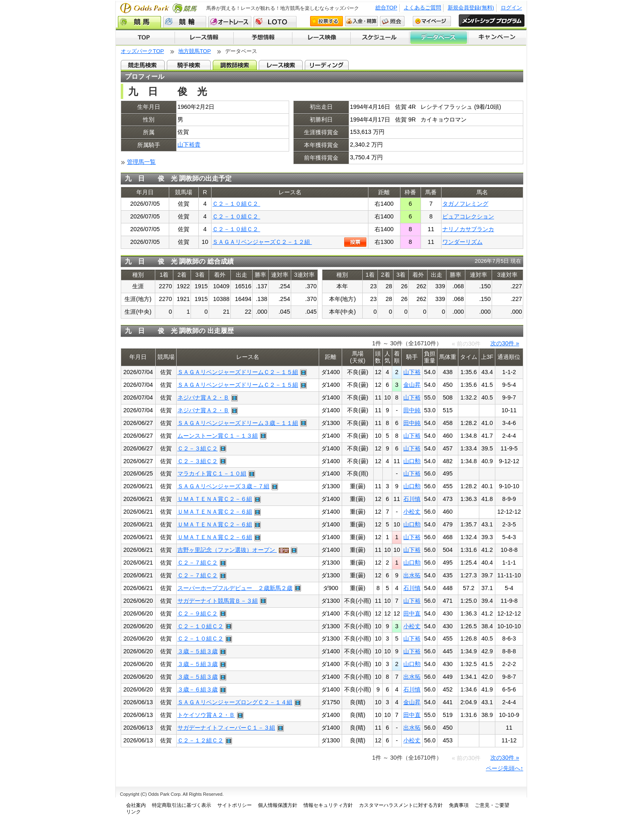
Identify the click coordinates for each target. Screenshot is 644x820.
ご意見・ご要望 (492, 805)
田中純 (412, 410)
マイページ (432, 21)
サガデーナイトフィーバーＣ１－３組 (226, 728)
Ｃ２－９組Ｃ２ (198, 613)
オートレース (230, 22)
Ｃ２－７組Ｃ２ (198, 563)
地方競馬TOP (194, 51)
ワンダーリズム (462, 242)
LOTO (275, 22)
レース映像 (321, 38)
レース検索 (281, 65)
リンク (133, 812)
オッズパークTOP (142, 51)
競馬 (139, 22)
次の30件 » (505, 343)
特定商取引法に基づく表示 (182, 805)
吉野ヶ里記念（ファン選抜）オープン (227, 550)
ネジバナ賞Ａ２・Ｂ (203, 397)
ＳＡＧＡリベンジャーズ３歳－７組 (223, 486)
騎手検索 (189, 65)
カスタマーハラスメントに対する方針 (401, 805)
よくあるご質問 (422, 8)
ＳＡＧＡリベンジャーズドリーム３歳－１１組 (238, 423)
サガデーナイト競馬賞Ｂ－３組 (218, 601)
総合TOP (386, 8)
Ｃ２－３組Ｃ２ (198, 448)
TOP (145, 38)
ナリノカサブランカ (468, 229)
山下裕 (412, 372)
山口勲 (412, 461)
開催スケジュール (380, 38)
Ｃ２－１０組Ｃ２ (236, 204)
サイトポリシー (235, 805)
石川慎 (412, 499)
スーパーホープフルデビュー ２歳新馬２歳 (235, 588)
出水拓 (412, 575)
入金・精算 (361, 21)
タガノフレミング (465, 204)
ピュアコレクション (468, 216)
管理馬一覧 (141, 162)
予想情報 (263, 38)
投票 (355, 242)
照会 (392, 21)
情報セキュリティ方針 (328, 805)
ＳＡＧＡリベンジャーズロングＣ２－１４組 (235, 702)
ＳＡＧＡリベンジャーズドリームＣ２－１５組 (238, 372)
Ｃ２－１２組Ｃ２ (200, 740)
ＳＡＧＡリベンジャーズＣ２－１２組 (262, 242)
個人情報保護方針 (278, 805)
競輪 (185, 22)
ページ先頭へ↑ (505, 768)
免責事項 (459, 805)
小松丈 (412, 512)
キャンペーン (497, 38)
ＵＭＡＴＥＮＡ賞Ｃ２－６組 (215, 499)
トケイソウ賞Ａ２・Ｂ (206, 715)
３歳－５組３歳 (198, 651)
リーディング (327, 65)
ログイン (511, 8)
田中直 (412, 613)
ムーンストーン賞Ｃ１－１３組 (218, 436)
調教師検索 (235, 65)
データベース (439, 38)
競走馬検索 (143, 65)
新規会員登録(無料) (471, 8)
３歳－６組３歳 (198, 689)
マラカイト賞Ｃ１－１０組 (212, 473)
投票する (327, 21)
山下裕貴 (189, 145)
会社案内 (136, 805)
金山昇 (412, 385)
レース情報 (204, 38)
